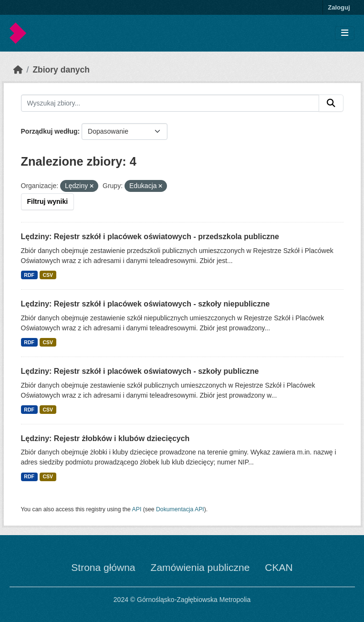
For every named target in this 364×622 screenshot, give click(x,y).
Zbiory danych (61, 70)
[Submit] (331, 103)
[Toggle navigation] (345, 33)
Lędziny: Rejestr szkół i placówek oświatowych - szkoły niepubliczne (146, 304)
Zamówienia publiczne (200, 567)
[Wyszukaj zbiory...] (170, 103)
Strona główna (103, 567)
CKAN (279, 567)
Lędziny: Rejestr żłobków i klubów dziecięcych (105, 438)
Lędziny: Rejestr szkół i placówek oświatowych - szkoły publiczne (140, 371)
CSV (48, 275)
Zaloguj (339, 7)
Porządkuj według (49, 131)
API (137, 509)
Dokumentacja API (180, 509)
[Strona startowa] (18, 70)
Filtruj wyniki (48, 201)
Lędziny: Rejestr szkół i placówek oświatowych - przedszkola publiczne (150, 237)
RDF (29, 275)
